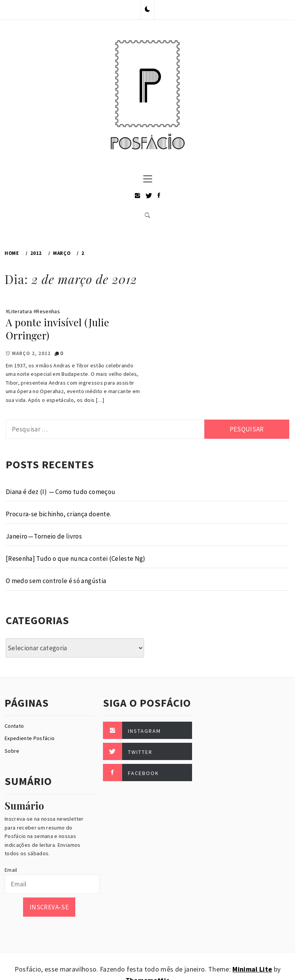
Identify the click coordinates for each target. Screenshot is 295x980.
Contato (14, 726)
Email (11, 870)
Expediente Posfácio (30, 738)
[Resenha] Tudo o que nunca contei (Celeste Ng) (76, 559)
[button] (147, 10)
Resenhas (48, 311)
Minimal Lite (252, 969)
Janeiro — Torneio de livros (44, 536)
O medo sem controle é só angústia (56, 581)
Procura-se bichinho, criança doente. (58, 514)
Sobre (12, 751)
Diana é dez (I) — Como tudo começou (60, 492)
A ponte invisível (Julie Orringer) (57, 329)
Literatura (20, 311)
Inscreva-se (49, 907)
